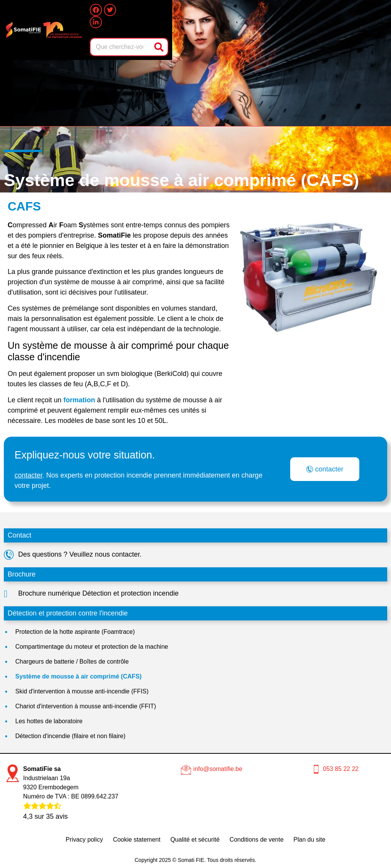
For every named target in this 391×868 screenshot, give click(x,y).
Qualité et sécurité (195, 840)
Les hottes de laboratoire (49, 721)
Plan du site (310, 840)
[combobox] (121, 47)
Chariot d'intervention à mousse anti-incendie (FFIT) (86, 706)
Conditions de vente (256, 840)
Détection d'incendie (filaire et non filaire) (70, 736)
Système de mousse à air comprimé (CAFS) (78, 676)
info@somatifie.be (218, 769)
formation (79, 400)
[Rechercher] (160, 47)
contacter (28, 475)
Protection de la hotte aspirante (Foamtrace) (75, 632)
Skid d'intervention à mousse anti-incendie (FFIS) (82, 691)
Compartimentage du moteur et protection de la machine (92, 647)
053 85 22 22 (341, 769)
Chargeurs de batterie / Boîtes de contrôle (72, 662)
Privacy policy (84, 840)
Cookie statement (137, 840)
